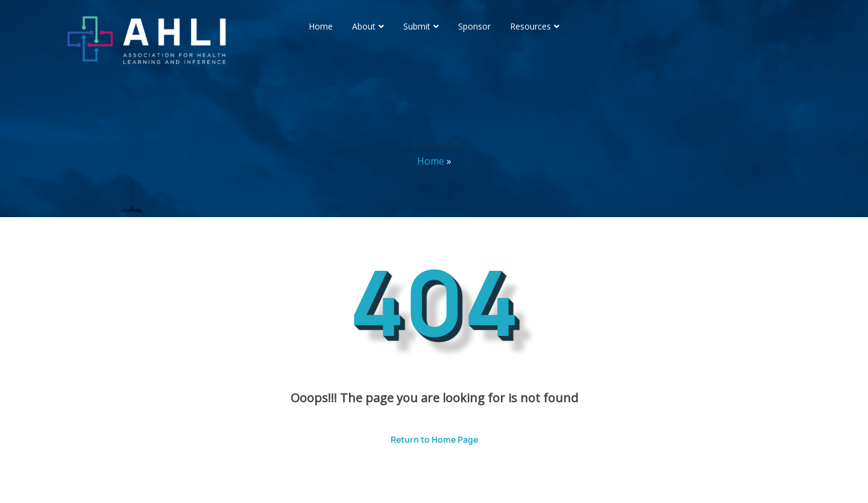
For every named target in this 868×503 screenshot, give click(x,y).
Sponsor (474, 26)
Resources (530, 26)
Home (321, 26)
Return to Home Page (425, 435)
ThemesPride (561, 477)
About (364, 26)
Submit (417, 26)
